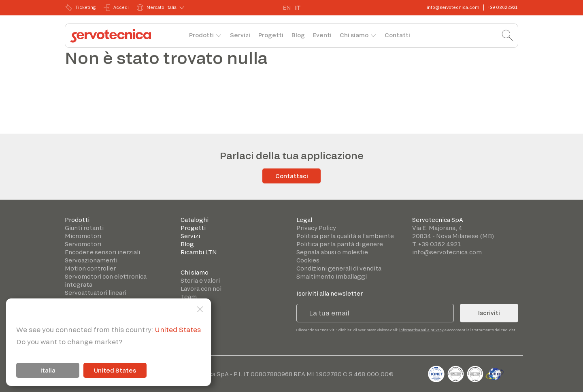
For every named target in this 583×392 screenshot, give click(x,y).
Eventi (322, 35)
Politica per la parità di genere (340, 244)
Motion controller (90, 268)
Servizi (240, 35)
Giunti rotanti (84, 228)
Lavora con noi (201, 289)
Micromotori (83, 236)
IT (298, 7)
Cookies (308, 260)
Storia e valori (200, 280)
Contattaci (292, 176)
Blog (298, 35)
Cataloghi (195, 220)
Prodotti (201, 35)
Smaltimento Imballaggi (332, 276)
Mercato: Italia (157, 8)
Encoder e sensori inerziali (102, 252)
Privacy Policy (316, 228)
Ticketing (81, 8)
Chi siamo (354, 35)
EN (287, 7)
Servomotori (83, 244)
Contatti (397, 35)
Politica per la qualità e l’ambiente (345, 236)
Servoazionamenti (91, 260)
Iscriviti (489, 313)
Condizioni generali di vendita (339, 268)
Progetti (271, 35)
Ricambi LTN (199, 252)
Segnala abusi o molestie (332, 252)
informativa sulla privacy (421, 330)
